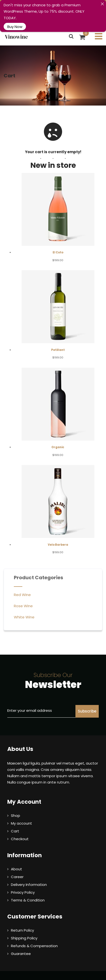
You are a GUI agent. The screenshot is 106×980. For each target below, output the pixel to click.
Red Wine (22, 585)
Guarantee (21, 944)
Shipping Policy (24, 929)
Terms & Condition (28, 891)
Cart (15, 822)
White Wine (24, 608)
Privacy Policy (23, 883)
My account (21, 814)
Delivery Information (29, 875)
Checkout (20, 830)
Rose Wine (23, 597)
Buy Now (15, 26)
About (16, 860)
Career (17, 868)
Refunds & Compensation (34, 937)
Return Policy (22, 921)
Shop (16, 806)
